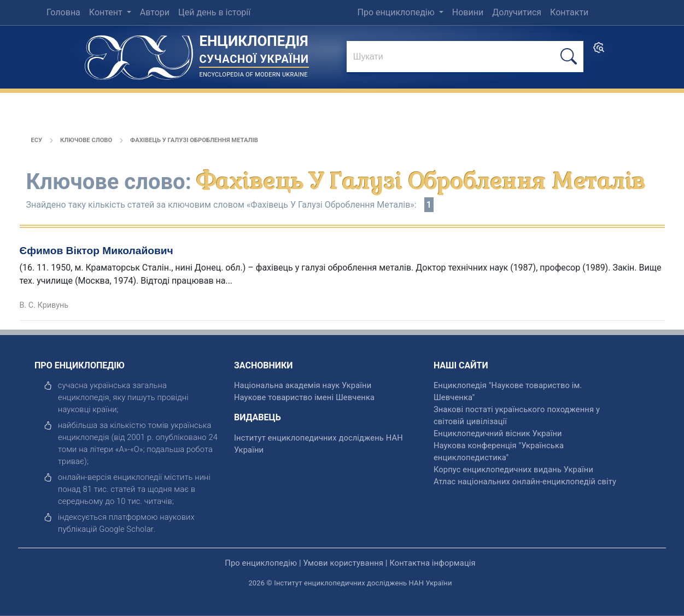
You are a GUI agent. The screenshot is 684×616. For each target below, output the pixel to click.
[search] (599, 51)
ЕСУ (37, 140)
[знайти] (465, 57)
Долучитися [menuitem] (517, 12)
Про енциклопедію (397, 12)
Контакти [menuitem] (569, 12)
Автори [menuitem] (155, 12)
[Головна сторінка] (139, 54)
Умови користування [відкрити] (343, 563)
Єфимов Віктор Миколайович (97, 251)
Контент (107, 12)
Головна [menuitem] (63, 12)
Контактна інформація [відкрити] (432, 563)
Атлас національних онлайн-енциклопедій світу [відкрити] (525, 482)
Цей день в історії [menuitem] (214, 12)
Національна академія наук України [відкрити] (303, 385)
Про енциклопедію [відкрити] (261, 563)
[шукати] (569, 57)
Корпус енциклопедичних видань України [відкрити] (513, 470)
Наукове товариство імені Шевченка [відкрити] (304, 397)
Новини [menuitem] (468, 12)
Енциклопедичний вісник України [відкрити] (498, 433)
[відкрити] (126, 529)
